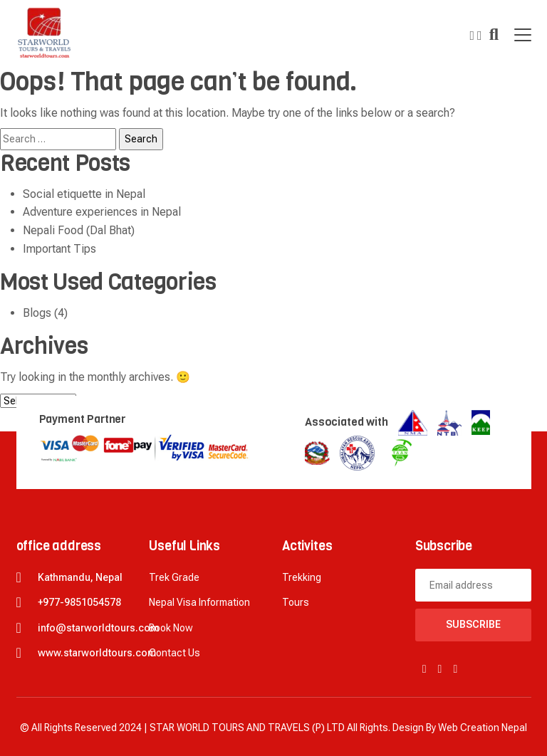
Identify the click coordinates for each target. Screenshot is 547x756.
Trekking (302, 577)
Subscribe (473, 624)
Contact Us (174, 653)
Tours (296, 602)
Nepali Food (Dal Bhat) (79, 230)
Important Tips (59, 249)
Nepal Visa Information (199, 602)
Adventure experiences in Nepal (102, 212)
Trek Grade (174, 577)
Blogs (37, 313)
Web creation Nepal (483, 728)
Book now (171, 628)
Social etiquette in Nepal (84, 194)
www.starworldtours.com (97, 653)
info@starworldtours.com (98, 628)
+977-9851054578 (79, 602)
